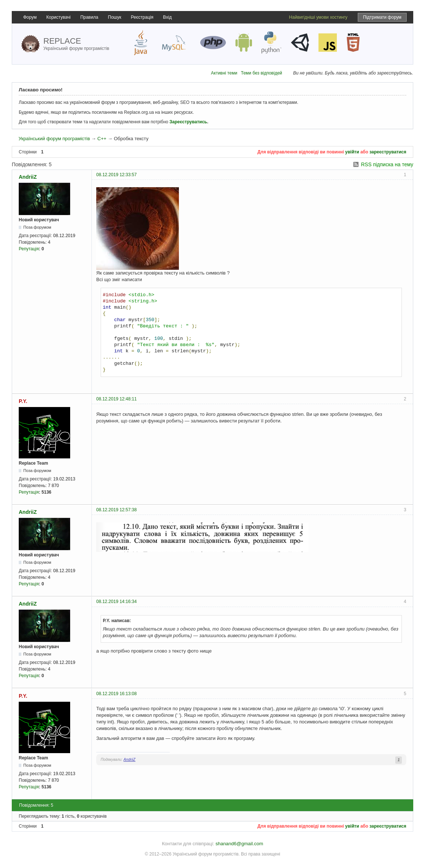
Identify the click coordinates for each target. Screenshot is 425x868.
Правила (89, 17)
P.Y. (23, 401)
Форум (30, 17)
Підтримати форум (382, 17)
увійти (352, 152)
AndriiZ (28, 177)
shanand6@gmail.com (239, 844)
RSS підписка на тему (387, 164)
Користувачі (58, 17)
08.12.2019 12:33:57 (116, 175)
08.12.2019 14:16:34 (116, 602)
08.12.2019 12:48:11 (116, 399)
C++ (102, 139)
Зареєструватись (188, 122)
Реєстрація (142, 17)
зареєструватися (388, 152)
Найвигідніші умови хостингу (318, 17)
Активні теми (224, 73)
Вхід (168, 17)
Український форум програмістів (54, 139)
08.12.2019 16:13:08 (116, 694)
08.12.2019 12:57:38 (116, 510)
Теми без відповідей (262, 73)
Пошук (115, 17)
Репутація (29, 249)
